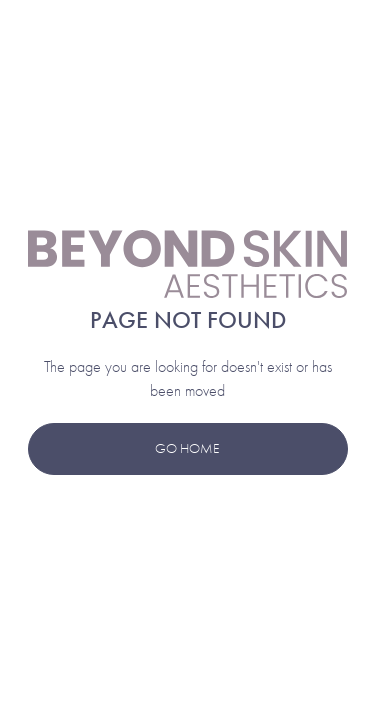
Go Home (187, 448)
